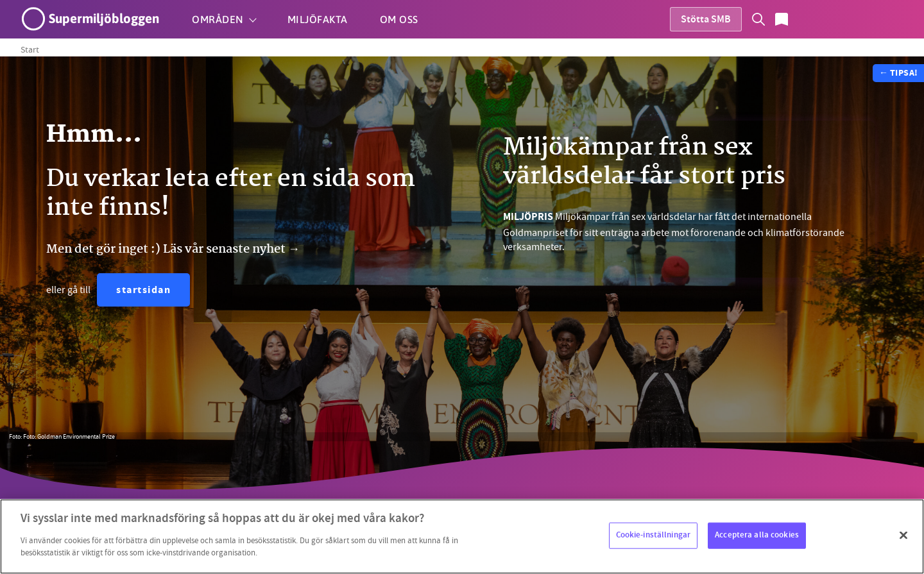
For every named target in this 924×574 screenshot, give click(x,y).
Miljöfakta (318, 19)
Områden (218, 19)
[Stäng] (903, 535)
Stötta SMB (706, 20)
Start (30, 49)
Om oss (399, 19)
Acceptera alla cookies (757, 535)
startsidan (143, 291)
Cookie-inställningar (654, 535)
